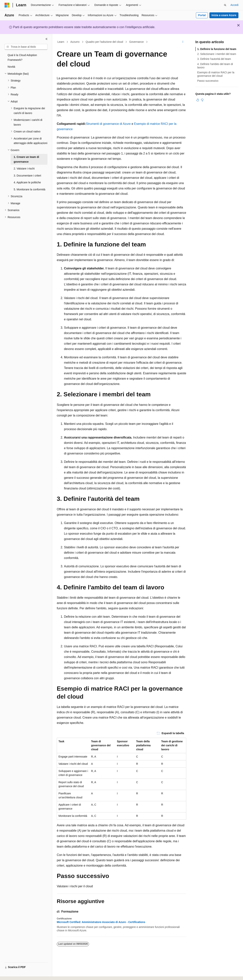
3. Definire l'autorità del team (214, 59)
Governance (136, 42)
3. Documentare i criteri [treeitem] (27, 176)
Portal (202, 15)
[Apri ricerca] (225, 5)
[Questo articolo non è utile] (202, 100)
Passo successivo (208, 81)
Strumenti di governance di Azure (108, 124)
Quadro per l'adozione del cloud (104, 42)
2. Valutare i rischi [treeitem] (24, 169)
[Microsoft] (7, 5)
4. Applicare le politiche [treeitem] (27, 182)
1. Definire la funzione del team (217, 49)
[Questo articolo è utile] (198, 100)
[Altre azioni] (183, 42)
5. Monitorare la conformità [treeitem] (30, 189)
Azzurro (75, 42)
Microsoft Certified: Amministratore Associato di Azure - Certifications (101, 922)
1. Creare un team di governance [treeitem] (26, 159)
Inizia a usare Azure (224, 15)
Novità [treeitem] (11, 67)
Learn (61, 42)
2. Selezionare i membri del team (217, 54)
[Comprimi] (47, 39)
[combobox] (26, 47)
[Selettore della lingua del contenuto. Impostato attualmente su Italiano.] (13, 974)
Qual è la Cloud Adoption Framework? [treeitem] (22, 57)
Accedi (234, 5)
